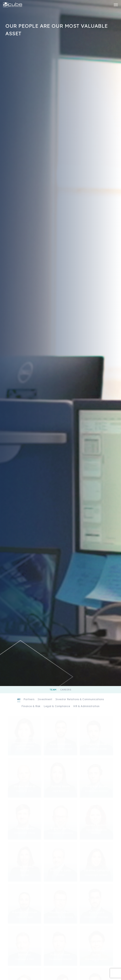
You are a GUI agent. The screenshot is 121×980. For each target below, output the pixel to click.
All (19, 699)
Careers (66, 690)
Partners (29, 699)
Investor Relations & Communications (80, 699)
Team (53, 690)
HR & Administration (86, 706)
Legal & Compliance (57, 706)
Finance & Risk (31, 706)
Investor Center (107, 5)
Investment (45, 699)
